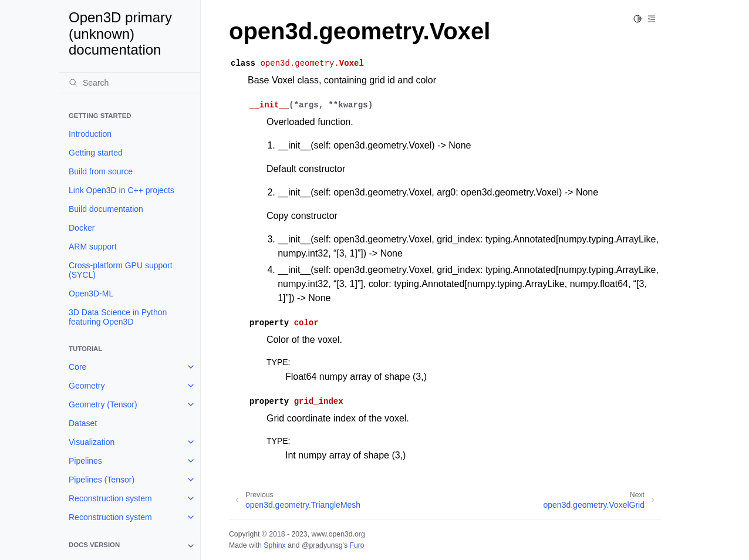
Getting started (96, 153)
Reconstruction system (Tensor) (110, 522)
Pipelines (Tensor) (102, 480)
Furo (357, 545)
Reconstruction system (110, 498)
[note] (130, 546)
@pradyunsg (322, 545)
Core (77, 367)
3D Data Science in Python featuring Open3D (118, 317)
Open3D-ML (91, 294)
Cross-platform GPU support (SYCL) (121, 270)
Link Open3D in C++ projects (122, 190)
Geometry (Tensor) (103, 404)
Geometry (87, 386)
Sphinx (274, 545)
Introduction (90, 134)
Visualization (92, 442)
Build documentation (106, 209)
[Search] (130, 83)
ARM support (93, 247)
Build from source (101, 171)
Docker (82, 228)
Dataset (83, 423)
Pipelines (85, 461)
